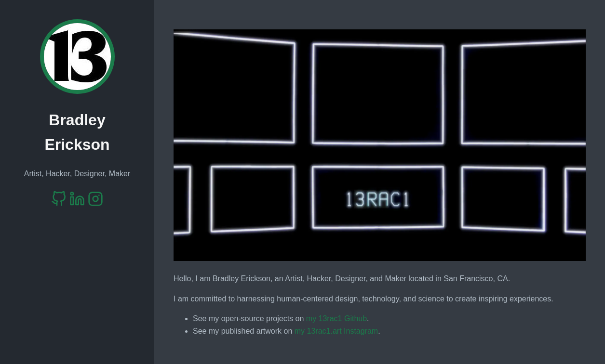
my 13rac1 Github (336, 318)
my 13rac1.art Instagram (336, 331)
